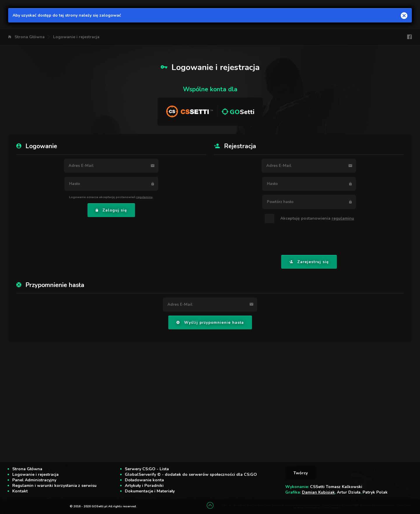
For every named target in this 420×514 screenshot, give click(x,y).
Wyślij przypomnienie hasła (210, 323)
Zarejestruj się (309, 262)
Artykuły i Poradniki (144, 486)
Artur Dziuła (349, 492)
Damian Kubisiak (318, 492)
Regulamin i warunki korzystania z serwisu (54, 486)
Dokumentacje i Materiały (150, 491)
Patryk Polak (375, 492)
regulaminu (144, 197)
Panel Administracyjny (34, 480)
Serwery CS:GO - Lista (147, 469)
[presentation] (309, 239)
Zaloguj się (111, 210)
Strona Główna (30, 37)
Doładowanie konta (144, 480)
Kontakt (20, 491)
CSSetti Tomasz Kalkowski (336, 487)
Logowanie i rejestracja (76, 37)
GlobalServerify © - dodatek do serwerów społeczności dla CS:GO (191, 474)
